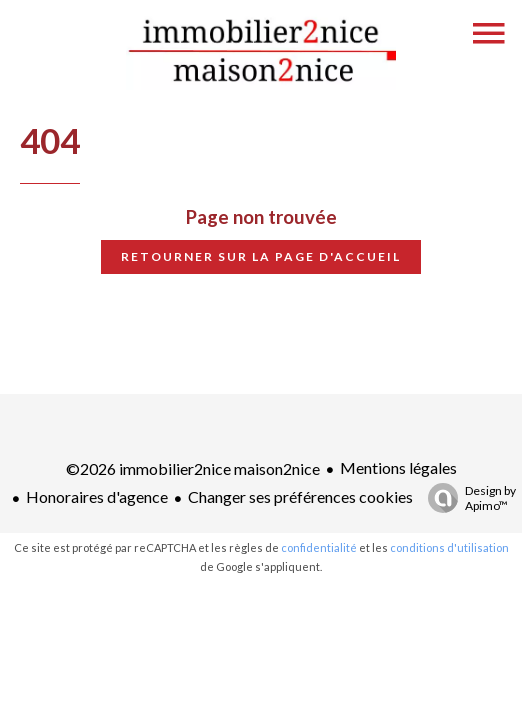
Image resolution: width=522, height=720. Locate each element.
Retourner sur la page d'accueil (261, 256)
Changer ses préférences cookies (300, 496)
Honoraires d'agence (97, 496)
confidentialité (319, 547)
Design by (467, 498)
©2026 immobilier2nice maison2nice (193, 468)
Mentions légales (398, 467)
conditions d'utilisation (449, 547)
